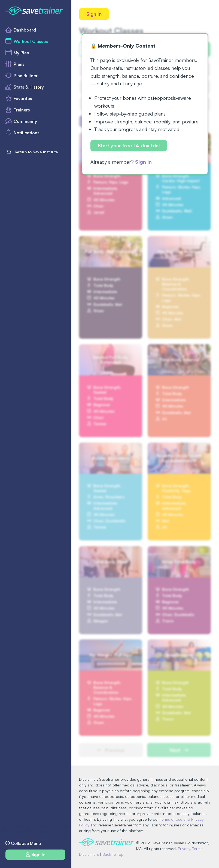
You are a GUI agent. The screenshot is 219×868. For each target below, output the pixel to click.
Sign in (143, 162)
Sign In (94, 14)
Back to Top (113, 854)
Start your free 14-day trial (129, 145)
